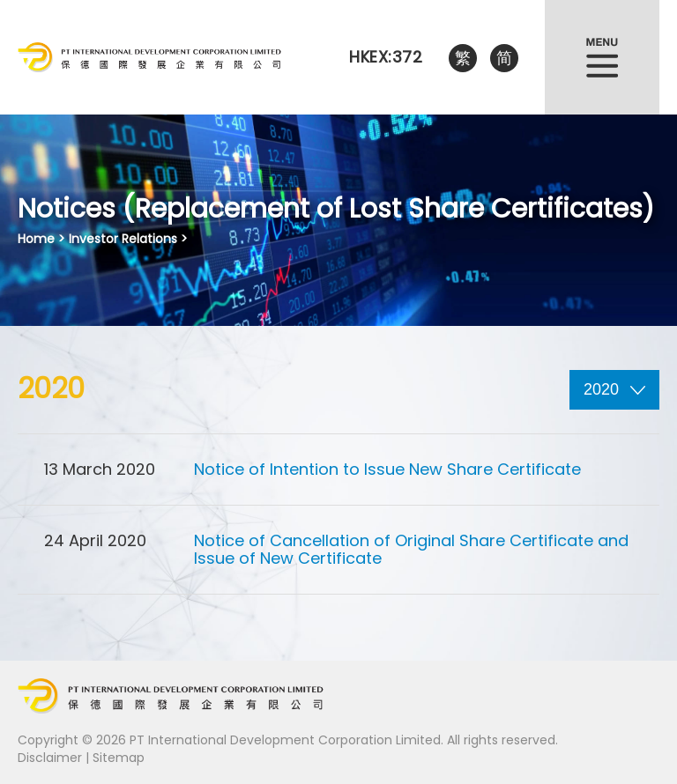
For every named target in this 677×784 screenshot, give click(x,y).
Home (36, 239)
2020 (614, 389)
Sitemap (119, 758)
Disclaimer (50, 758)
